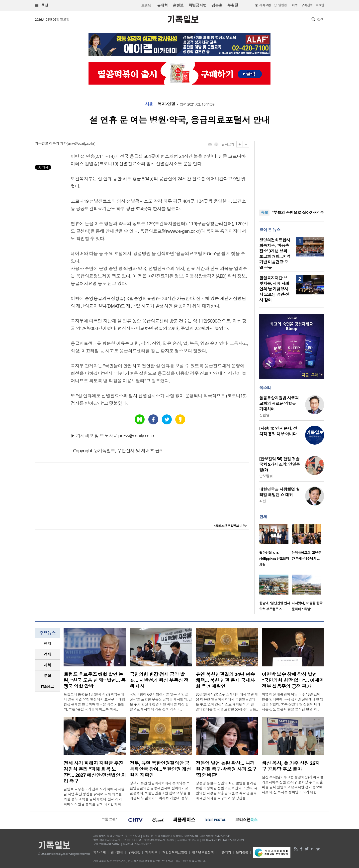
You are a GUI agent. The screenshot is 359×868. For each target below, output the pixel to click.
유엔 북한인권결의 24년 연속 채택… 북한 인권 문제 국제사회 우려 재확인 (225, 680)
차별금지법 (197, 5)
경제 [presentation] (47, 654)
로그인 (320, 5)
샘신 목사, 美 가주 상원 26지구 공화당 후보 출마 (291, 766)
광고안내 (117, 852)
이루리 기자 (58, 143)
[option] (275, 547)
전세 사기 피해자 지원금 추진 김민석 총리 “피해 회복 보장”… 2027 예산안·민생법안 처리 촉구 (95, 772)
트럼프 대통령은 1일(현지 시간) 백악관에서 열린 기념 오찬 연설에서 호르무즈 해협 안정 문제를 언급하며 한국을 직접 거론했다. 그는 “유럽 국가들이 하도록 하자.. (94, 702)
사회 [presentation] (47, 665)
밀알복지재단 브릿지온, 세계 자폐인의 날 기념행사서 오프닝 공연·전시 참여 (274, 289)
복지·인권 (166, 104)
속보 (264, 213)
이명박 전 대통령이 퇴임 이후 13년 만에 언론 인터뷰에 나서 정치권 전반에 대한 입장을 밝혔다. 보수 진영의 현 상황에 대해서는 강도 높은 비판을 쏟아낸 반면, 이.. (293, 702)
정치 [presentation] (47, 643)
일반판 (282, 5)
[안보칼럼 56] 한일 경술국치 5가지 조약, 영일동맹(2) (280, 464)
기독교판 (265, 5)
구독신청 (307, 5)
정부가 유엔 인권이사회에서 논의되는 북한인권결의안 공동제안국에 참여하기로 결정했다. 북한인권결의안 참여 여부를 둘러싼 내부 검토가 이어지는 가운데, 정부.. (160, 791)
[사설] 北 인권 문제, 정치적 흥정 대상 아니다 (278, 431)
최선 (263, 501)
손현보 (178, 5)
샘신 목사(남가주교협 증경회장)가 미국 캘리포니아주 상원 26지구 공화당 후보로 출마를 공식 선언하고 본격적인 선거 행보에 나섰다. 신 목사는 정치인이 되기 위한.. (293, 785)
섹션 (42, 5)
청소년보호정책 (203, 852)
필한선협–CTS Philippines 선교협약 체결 (274, 559)
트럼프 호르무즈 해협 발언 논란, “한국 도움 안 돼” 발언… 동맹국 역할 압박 (94, 680)
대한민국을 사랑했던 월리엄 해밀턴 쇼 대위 (279, 492)
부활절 (233, 5)
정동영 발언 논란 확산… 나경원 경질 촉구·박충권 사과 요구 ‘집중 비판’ (226, 769)
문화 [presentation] (47, 676)
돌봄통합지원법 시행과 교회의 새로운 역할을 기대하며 (279, 403)
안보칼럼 (266, 476)
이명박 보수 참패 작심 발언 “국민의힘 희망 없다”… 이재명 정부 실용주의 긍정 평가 (293, 680)
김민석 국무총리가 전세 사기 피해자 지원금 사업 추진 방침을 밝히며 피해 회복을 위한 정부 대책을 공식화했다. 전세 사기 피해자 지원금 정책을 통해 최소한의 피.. (94, 797)
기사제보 (151, 852)
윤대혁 (162, 5)
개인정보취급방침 (175, 852)
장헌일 (264, 415)
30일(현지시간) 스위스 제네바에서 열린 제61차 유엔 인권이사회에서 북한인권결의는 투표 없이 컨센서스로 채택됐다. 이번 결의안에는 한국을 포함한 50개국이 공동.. (227, 702)
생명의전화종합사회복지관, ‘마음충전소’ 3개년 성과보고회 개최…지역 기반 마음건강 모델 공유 (275, 254)
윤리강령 (242, 852)
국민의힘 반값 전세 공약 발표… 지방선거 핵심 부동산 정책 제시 (159, 680)
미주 (295, 5)
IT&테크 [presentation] (47, 686)
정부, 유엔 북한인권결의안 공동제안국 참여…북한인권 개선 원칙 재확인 (160, 769)
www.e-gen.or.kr (183, 231)
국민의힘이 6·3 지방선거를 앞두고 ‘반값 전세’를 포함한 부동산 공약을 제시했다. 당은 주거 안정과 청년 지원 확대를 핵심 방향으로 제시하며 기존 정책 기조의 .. (161, 702)
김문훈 (217, 5)
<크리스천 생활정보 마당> (230, 526)
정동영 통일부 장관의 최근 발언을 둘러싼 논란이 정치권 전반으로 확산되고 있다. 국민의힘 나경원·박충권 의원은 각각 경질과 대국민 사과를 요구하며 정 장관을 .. (226, 791)
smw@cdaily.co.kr (81, 143)
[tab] (47, 644)
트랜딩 (146, 5)
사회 (149, 104)
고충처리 (225, 852)
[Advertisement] (292, 172)
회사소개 (99, 852)
